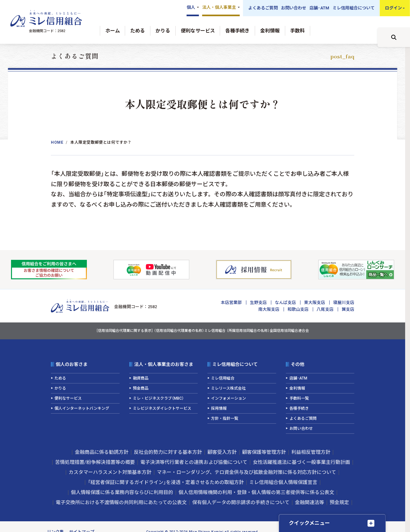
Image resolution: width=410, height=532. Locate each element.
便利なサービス (198, 31)
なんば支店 (285, 302)
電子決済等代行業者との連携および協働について (194, 462)
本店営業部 (231, 302)
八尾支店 (325, 309)
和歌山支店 (298, 309)
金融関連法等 (310, 502)
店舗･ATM (319, 8)
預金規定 (339, 502)
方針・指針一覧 (225, 418)
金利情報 (270, 31)
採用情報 (219, 408)
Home (57, 142)
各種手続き (237, 31)
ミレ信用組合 (223, 378)
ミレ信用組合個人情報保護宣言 (283, 482)
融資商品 (141, 378)
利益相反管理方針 (311, 452)
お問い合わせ (294, 8)
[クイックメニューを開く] (332, 523)
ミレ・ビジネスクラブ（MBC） (158, 398)
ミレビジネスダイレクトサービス (162, 408)
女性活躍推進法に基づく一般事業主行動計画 (301, 462)
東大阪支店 (315, 302)
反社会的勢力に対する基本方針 (168, 452)
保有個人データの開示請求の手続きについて (241, 502)
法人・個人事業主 (219, 7)
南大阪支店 (269, 309)
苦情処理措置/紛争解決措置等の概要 (95, 462)
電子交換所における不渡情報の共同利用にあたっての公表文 (121, 502)
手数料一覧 (299, 398)
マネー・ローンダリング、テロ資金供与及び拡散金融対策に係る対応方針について (246, 472)
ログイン (393, 8)
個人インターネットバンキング (82, 408)
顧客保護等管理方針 (264, 452)
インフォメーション (228, 398)
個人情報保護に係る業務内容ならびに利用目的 (122, 492)
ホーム (113, 31)
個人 (191, 7)
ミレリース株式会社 (228, 388)
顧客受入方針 (222, 452)
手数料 (297, 31)
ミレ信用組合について (354, 8)
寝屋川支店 (344, 302)
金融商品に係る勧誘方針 (102, 452)
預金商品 (141, 388)
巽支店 (348, 309)
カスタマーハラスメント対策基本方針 (110, 472)
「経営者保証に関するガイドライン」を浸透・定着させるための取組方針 (166, 482)
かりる (163, 31)
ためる (138, 31)
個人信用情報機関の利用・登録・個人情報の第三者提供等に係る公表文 (256, 492)
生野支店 (258, 302)
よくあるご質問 (263, 8)
